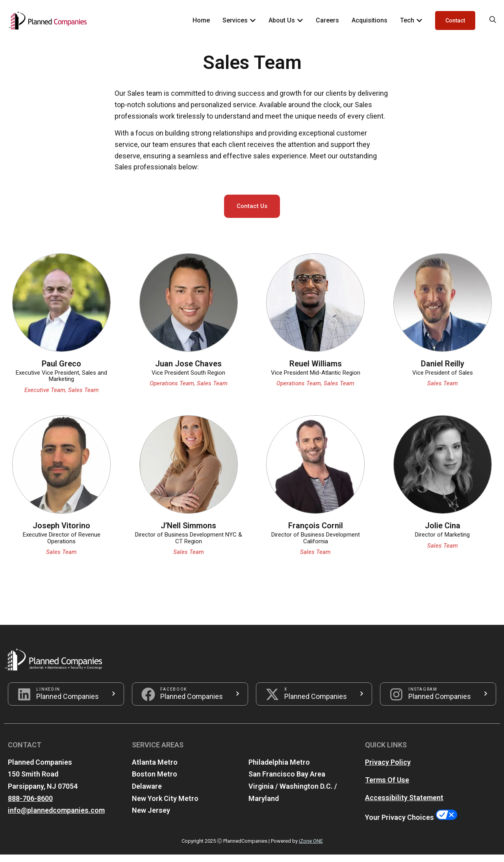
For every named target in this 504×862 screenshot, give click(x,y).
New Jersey (151, 818)
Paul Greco (61, 371)
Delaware (147, 794)
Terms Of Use (387, 787)
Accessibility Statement (404, 805)
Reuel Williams (316, 371)
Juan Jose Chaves (188, 371)
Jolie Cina (443, 533)
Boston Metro (155, 781)
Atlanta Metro (155, 770)
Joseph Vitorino (61, 533)
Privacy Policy (388, 770)
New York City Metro (165, 805)
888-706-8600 (30, 805)
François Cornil (316, 533)
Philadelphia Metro (279, 770)
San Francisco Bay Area (287, 781)
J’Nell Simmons (188, 533)
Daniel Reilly (443, 371)
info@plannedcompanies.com (56, 818)
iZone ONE (311, 848)
